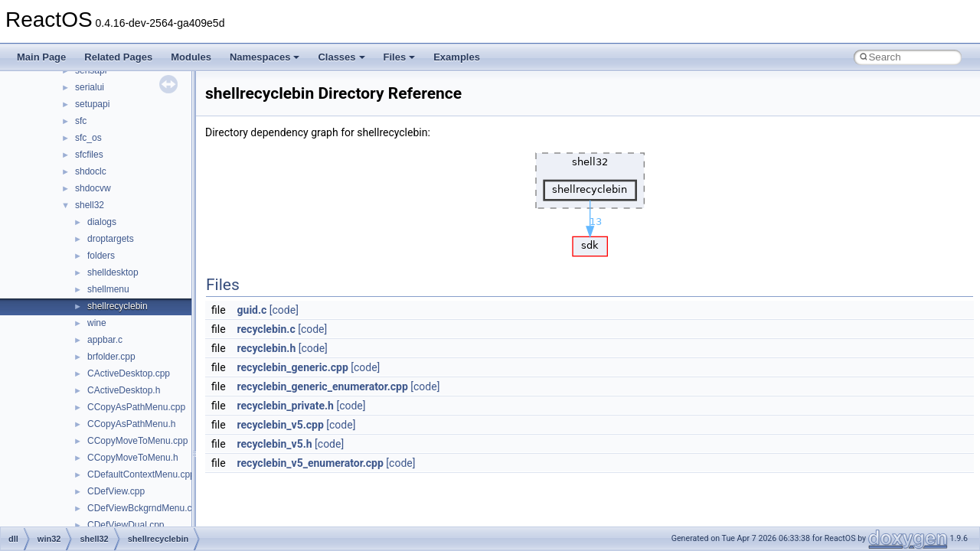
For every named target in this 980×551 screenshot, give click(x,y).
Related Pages (118, 57)
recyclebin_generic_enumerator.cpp (323, 386)
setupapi (92, 104)
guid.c (252, 310)
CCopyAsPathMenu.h (131, 424)
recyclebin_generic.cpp (293, 367)
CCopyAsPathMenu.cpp (136, 407)
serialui (90, 87)
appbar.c (105, 340)
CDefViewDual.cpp (126, 525)
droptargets (111, 239)
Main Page (41, 57)
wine (97, 323)
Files (400, 57)
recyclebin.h (267, 348)
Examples (457, 57)
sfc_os (88, 138)
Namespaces (265, 57)
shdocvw (93, 188)
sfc (81, 121)
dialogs (102, 222)
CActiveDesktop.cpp (129, 373)
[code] (284, 310)
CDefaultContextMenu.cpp (141, 474)
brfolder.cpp (111, 357)
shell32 (90, 205)
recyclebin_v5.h (275, 444)
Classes (341, 57)
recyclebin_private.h (286, 406)
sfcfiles (89, 155)
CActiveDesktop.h (124, 390)
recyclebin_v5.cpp (281, 425)
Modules (191, 57)
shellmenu (108, 289)
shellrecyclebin (118, 306)
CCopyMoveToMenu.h (133, 458)
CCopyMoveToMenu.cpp (137, 441)
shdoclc (91, 171)
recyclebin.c (266, 329)
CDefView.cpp (116, 491)
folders (101, 256)
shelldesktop (113, 272)
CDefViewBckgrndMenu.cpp (145, 508)
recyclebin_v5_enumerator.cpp (310, 463)
